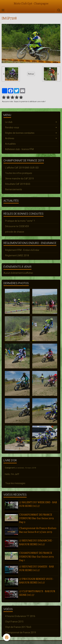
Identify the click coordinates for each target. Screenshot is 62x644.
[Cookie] (7, 637)
